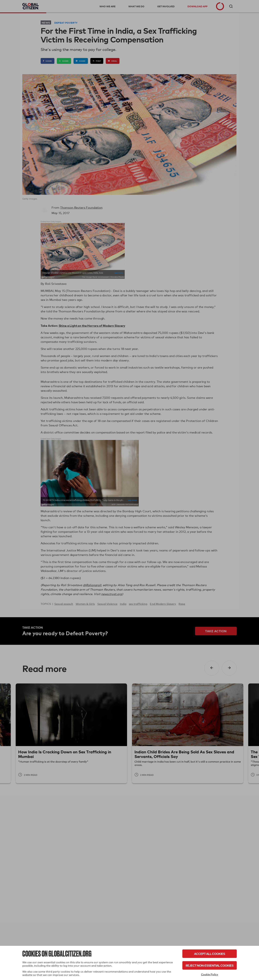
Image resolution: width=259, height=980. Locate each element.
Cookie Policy (210, 974)
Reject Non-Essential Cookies (210, 965)
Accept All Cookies (210, 954)
